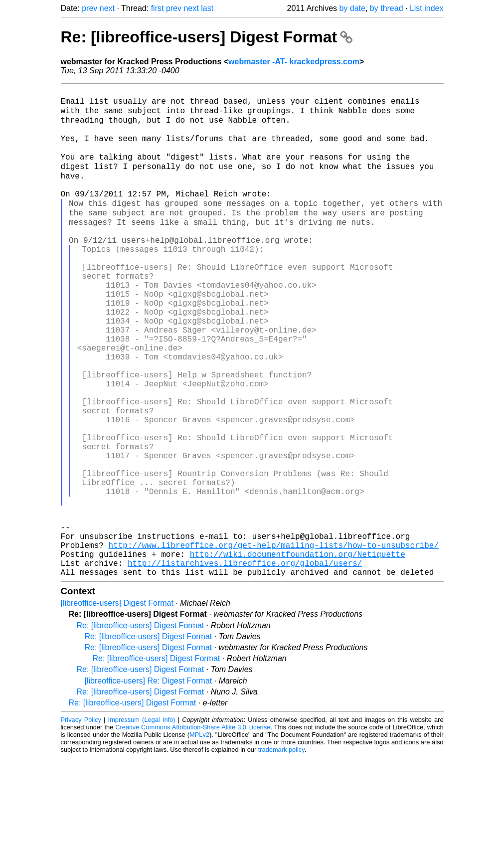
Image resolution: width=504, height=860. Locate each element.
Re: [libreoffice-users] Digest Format (207, 37)
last (207, 8)
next (107, 8)
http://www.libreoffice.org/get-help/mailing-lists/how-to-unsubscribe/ (274, 642)
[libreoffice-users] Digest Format (117, 706)
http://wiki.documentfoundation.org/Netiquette (298, 653)
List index (427, 8)
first (158, 8)
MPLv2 (199, 837)
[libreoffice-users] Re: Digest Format (149, 783)
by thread (387, 8)
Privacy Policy (81, 822)
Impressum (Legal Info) (142, 822)
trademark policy (281, 852)
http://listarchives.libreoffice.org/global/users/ (245, 664)
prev (89, 8)
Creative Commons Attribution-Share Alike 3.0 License (193, 830)
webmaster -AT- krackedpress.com (294, 62)
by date (352, 8)
